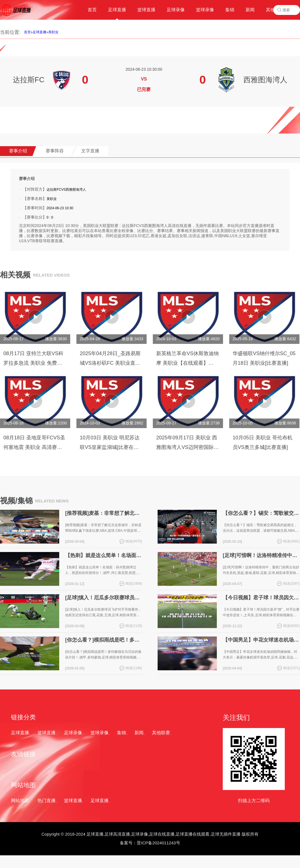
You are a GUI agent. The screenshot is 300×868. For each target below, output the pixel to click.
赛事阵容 (55, 151)
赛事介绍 (18, 151)
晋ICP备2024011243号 (158, 843)
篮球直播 (47, 733)
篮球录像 (100, 733)
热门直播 (47, 801)
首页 (27, 32)
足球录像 (73, 733)
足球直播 (39, 32)
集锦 (122, 733)
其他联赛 (161, 733)
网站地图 (20, 801)
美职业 (53, 32)
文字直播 (90, 151)
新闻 (139, 733)
